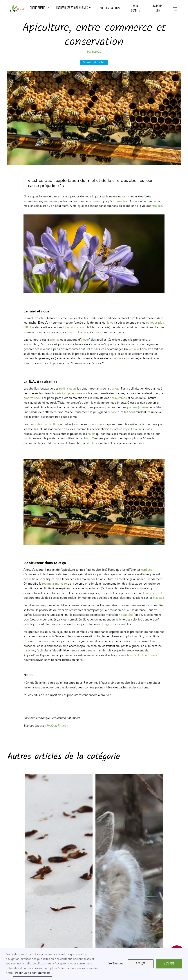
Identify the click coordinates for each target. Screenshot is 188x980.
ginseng (97, 201)
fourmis (71, 332)
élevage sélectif (151, 593)
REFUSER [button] (141, 964)
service (113, 412)
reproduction (143, 655)
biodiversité (31, 398)
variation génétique (68, 394)
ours (85, 332)
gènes (111, 624)
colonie (116, 359)
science (55, 340)
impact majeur (133, 429)
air (129, 610)
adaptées (127, 615)
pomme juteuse (137, 408)
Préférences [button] (115, 964)
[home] (17, 8)
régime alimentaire (55, 584)
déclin (92, 443)
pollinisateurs (67, 389)
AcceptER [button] (169, 964)
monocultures (97, 425)
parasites (29, 651)
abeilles (157, 206)
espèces (147, 570)
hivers (92, 434)
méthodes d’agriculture (44, 425)
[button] (39, 8)
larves (111, 323)
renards (98, 332)
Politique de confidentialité (33, 973)
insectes (122, 201)
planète (115, 389)
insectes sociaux (74, 328)
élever (85, 340)
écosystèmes (118, 398)
